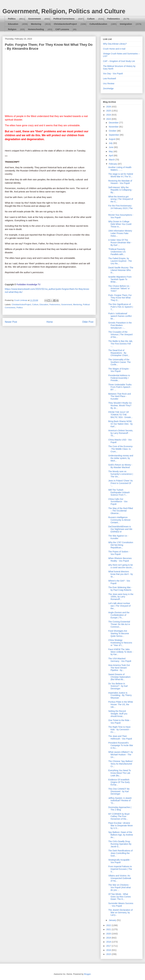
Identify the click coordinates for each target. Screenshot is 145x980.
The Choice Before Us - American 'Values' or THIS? (119, 289)
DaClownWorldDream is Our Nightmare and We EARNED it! (120, 529)
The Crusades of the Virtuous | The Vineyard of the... (120, 334)
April (111, 156)
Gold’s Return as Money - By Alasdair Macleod (120, 466)
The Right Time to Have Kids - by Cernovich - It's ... (119, 729)
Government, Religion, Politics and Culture (64, 11)
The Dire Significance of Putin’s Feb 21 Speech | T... (121, 307)
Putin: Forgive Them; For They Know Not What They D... (120, 298)
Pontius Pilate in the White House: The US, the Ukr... (121, 704)
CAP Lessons (62, 29)
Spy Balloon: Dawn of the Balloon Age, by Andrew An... (121, 835)
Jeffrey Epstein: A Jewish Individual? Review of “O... (120, 801)
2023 (109, 119)
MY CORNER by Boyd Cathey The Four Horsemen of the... (119, 816)
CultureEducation (98, 24)
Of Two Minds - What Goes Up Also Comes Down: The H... (120, 897)
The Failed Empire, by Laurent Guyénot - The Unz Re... (120, 261)
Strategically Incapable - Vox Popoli (120, 861)
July (111, 143)
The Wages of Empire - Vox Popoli (119, 370)
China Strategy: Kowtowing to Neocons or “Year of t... (120, 643)
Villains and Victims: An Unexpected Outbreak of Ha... (120, 878)
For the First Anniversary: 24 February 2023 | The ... (120, 208)
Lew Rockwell (110, 79)
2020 (109, 934)
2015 (109, 954)
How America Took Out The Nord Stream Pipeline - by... (119, 668)
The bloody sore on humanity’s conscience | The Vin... (121, 474)
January (113, 920)
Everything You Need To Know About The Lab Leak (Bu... (120, 773)
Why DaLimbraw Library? (115, 44)
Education (13, 24)
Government (34, 19)
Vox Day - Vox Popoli (113, 74)
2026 (109, 107)
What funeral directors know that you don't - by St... (121, 574)
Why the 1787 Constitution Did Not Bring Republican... (121, 545)
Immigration (126, 24)
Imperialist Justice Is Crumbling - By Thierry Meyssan (120, 695)
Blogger (87, 974)
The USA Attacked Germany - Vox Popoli (120, 660)
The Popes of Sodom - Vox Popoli (119, 553)
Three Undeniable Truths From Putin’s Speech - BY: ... (120, 387)
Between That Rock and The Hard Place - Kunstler (120, 396)
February (113, 164)
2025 (109, 111)
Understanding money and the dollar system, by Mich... (121, 458)
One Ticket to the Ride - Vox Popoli (119, 722)
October (113, 131)
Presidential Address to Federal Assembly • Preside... (119, 378)
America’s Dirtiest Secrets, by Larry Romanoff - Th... (121, 433)
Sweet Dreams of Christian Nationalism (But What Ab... (119, 677)
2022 (109, 925)
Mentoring (36, 24)
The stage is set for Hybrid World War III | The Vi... (121, 175)
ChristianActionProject (65, 24)
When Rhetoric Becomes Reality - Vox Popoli (120, 560)
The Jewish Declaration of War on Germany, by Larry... (120, 913)
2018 (109, 942)
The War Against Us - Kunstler (118, 537)
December (114, 123)
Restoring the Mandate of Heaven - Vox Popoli (120, 182)
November (114, 127)
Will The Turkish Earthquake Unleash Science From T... (119, 492)
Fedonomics (113, 19)
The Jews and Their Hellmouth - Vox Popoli (120, 737)
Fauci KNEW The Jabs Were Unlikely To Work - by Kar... (121, 652)
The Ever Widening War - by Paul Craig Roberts (120, 589)
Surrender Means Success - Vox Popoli (121, 905)
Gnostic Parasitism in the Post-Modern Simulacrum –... (120, 325)
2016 (109, 950)
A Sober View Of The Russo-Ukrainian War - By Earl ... (120, 243)
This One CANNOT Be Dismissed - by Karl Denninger (119, 791)
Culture (91, 19)
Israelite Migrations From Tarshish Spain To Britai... (120, 279)
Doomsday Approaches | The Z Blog (120, 809)
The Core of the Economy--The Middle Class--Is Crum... (121, 449)
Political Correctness (64, 19)
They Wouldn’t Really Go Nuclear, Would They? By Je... (120, 405)
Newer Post (11, 322)
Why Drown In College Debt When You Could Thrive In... (120, 224)
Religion (12, 29)
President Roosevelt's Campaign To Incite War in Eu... (121, 745)
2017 (109, 946)
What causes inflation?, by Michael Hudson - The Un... (121, 755)
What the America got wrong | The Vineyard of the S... (121, 199)
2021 (109, 929)
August (112, 139)
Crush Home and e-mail (114, 49)
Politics (12, 19)
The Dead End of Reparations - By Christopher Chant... (119, 353)
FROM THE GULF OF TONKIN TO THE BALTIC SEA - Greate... (120, 415)
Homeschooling (36, 29)
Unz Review (109, 84)
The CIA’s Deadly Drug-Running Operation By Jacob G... (120, 844)
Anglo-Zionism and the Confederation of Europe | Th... (119, 615)
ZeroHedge (108, 88)
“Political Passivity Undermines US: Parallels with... (117, 252)
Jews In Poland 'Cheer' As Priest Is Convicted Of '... (121, 483)
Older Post (88, 322)
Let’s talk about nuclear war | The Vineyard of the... (119, 606)
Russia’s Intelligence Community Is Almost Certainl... (119, 520)
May (111, 151)
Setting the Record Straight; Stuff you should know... (118, 714)
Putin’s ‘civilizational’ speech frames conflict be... (120, 316)
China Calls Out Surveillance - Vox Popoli (118, 502)
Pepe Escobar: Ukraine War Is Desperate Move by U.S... (121, 826)
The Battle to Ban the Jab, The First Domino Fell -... (121, 344)
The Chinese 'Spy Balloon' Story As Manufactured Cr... (121, 764)
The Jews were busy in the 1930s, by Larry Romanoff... (121, 597)
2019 (109, 938)
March (112, 160)
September (114, 135)
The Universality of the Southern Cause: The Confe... (119, 362)
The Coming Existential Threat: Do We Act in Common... (119, 624)
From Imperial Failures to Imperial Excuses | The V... (120, 869)
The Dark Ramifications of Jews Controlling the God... (120, 853)
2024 (109, 115)
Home (50, 322)
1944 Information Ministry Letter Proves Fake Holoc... (120, 233)
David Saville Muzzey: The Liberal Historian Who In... (121, 270)
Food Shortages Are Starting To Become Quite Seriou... (119, 633)
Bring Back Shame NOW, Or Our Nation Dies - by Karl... (120, 424)
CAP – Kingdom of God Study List (119, 61)
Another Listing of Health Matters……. (120, 169)
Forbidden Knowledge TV (29, 284)
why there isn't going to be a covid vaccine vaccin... (121, 566)
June (111, 147)
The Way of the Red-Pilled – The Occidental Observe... (121, 511)
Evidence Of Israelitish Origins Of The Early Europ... (119, 782)
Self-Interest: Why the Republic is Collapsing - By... (120, 190)
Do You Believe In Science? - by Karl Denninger (118, 686)
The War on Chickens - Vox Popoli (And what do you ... (119, 887)
